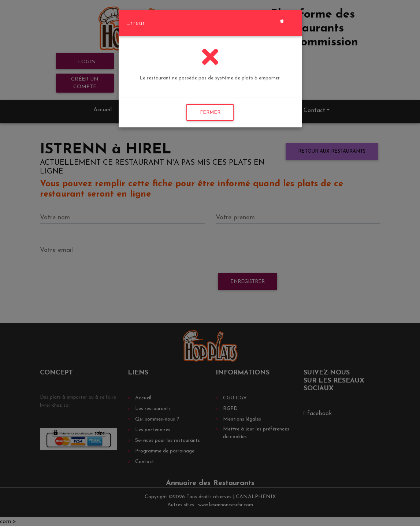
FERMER (210, 113)
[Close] (282, 20)
